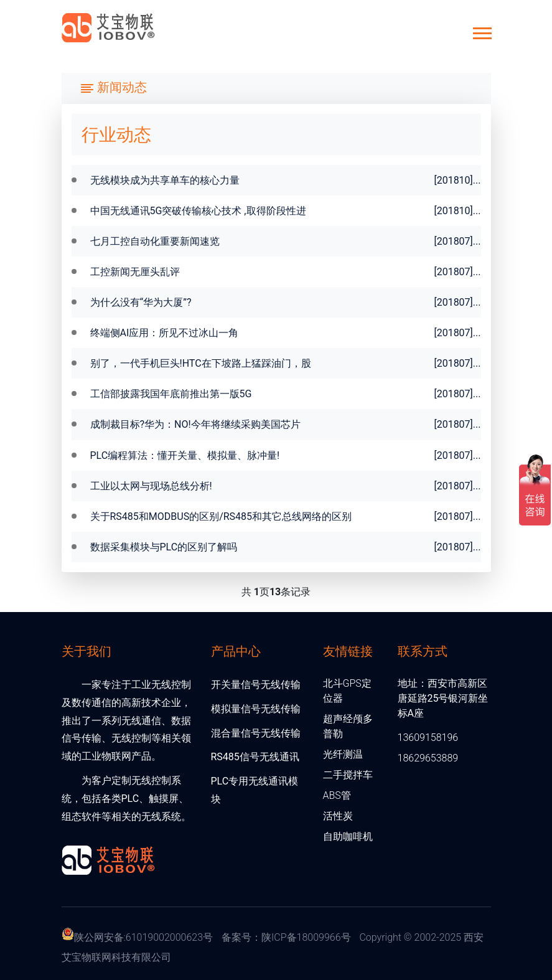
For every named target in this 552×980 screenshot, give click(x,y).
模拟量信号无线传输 (256, 709)
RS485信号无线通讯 (255, 757)
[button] (481, 31)
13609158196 (428, 737)
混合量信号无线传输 (256, 733)
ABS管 (337, 795)
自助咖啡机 (348, 836)
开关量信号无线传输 (256, 685)
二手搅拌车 (348, 775)
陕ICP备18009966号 (306, 937)
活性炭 (338, 816)
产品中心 (236, 651)
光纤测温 (343, 754)
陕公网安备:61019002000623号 (144, 937)
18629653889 (428, 758)
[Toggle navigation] (114, 88)
